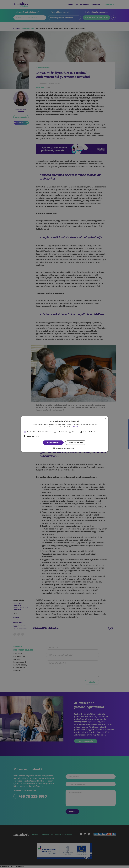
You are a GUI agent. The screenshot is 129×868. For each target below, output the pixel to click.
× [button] (106, 419)
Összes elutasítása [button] (76, 443)
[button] (65, 448)
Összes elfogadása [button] (53, 443)
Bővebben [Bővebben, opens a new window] (77, 427)
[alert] (64, 434)
